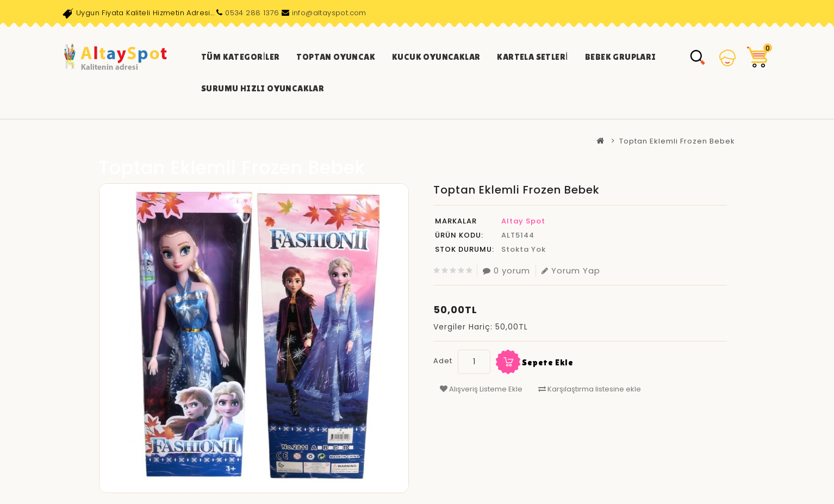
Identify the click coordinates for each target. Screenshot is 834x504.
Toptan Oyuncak (336, 57)
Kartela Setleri (532, 57)
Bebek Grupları (621, 57)
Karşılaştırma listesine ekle (590, 389)
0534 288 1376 (252, 13)
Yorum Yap (571, 270)
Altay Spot (523, 221)
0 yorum (506, 270)
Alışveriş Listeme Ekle (481, 389)
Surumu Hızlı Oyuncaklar (263, 88)
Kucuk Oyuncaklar (436, 57)
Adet (443, 361)
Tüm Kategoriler (240, 57)
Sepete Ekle (548, 362)
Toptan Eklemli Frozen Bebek (677, 141)
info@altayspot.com (329, 13)
